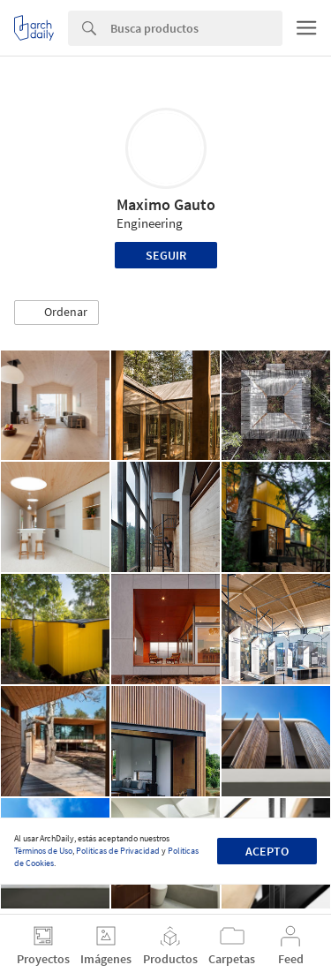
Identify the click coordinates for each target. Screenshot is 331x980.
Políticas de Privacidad (118, 851)
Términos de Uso (43, 851)
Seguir (166, 255)
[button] (56, 313)
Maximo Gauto (166, 204)
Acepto (267, 851)
